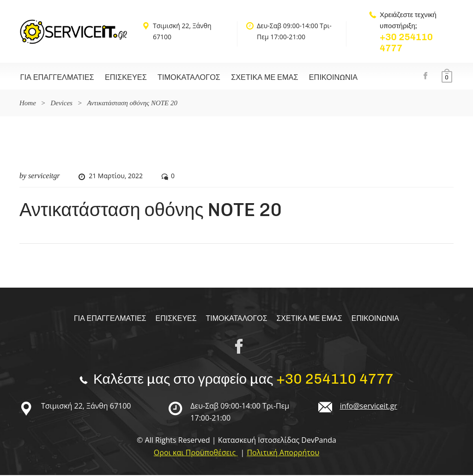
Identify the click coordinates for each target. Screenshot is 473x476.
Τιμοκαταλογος (182, 78)
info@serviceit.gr (369, 407)
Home (28, 104)
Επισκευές (122, 78)
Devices (61, 104)
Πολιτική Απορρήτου (283, 453)
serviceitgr (44, 177)
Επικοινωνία (321, 78)
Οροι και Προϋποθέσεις (196, 453)
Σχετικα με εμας (256, 78)
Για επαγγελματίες (56, 78)
